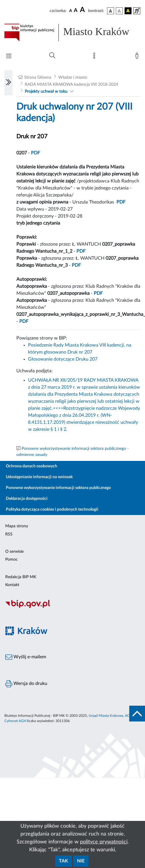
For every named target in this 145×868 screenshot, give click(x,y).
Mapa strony (17, 526)
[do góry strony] (137, 714)
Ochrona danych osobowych (32, 466)
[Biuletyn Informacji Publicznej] (72, 607)
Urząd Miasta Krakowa (106, 716)
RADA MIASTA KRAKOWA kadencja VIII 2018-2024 (71, 85)
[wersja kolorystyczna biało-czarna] (119, 11)
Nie (81, 861)
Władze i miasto (73, 77)
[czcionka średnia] (76, 11)
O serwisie (14, 552)
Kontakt (12, 585)
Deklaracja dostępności (27, 499)
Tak (63, 861)
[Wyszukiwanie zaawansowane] (52, 56)
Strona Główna (38, 77)
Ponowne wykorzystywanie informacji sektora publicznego (58, 488)
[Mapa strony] (95, 57)
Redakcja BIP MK (21, 577)
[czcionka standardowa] (71, 11)
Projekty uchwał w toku (46, 92)
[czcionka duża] (83, 10)
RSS (9, 534)
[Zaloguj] (138, 57)
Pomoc (12, 559)
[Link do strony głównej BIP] (72, 32)
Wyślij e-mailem (26, 657)
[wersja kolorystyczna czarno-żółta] (128, 11)
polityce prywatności (104, 842)
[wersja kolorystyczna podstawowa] (111, 11)
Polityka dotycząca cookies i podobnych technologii (52, 509)
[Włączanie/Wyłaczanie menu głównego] (9, 57)
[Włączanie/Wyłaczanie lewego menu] (8, 83)
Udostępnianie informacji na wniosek (39, 477)
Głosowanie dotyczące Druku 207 (63, 359)
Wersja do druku (26, 684)
